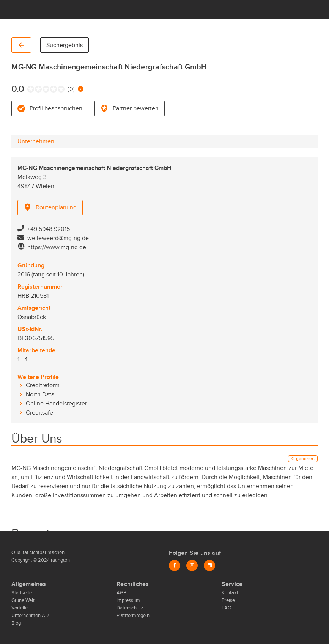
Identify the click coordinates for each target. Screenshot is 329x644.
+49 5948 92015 (49, 229)
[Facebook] (175, 565)
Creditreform (43, 385)
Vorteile (20, 608)
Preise (228, 600)
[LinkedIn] (209, 565)
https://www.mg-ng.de (57, 247)
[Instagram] (192, 565)
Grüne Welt (23, 600)
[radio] (29, 89)
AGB (121, 593)
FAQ (227, 608)
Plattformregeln (133, 616)
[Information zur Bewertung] (81, 89)
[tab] (36, 141)
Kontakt (230, 593)
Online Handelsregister (56, 404)
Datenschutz (130, 608)
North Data (40, 394)
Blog (16, 623)
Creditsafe (39, 413)
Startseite (22, 593)
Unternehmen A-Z (31, 616)
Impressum (128, 600)
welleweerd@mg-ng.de (58, 238)
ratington (60, 560)
